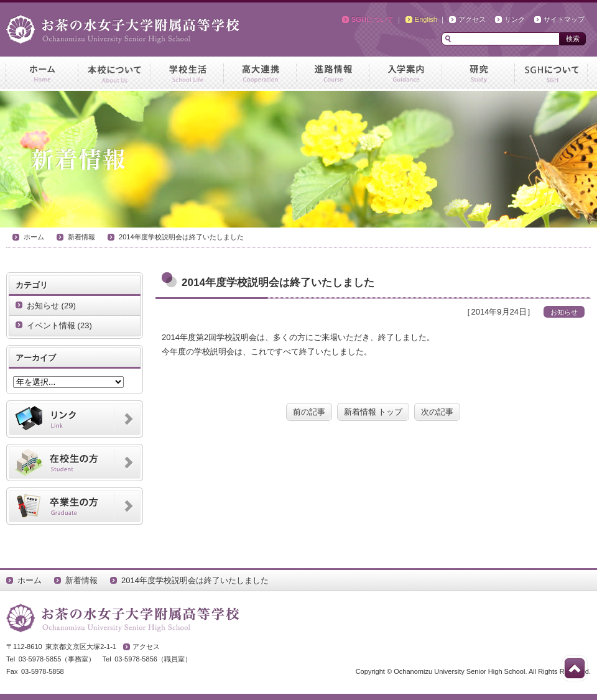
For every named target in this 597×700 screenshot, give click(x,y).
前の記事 (309, 412)
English (426, 19)
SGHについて (373, 19)
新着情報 (81, 237)
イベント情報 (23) (59, 325)
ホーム (34, 237)
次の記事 (437, 412)
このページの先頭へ (575, 668)
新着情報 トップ (373, 412)
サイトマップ (564, 19)
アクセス (472, 19)
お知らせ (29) (51, 306)
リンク (515, 19)
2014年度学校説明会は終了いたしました (181, 237)
